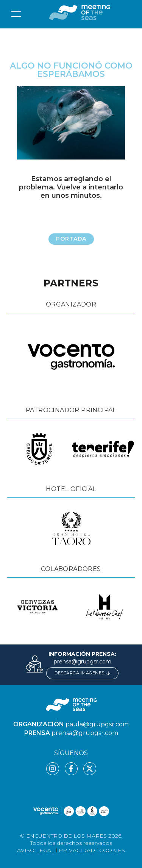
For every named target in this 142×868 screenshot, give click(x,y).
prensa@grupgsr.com (83, 662)
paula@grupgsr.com (97, 724)
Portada (71, 239)
